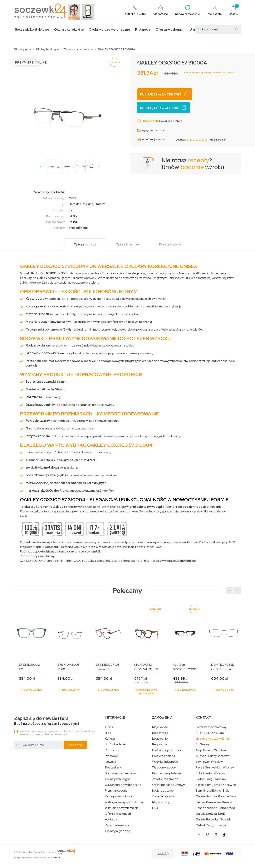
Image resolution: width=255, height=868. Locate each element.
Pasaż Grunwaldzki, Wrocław (215, 768)
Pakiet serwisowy (117, 825)
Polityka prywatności (167, 750)
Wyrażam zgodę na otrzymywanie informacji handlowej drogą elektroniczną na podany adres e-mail (58, 733)
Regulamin (159, 744)
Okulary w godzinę (118, 831)
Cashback (150, 121)
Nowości (111, 762)
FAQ (155, 808)
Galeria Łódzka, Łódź (211, 814)
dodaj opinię (218, 140)
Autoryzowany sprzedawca (124, 802)
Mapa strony (161, 802)
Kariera (110, 739)
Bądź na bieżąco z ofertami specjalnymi (47, 721)
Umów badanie (115, 744)
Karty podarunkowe (119, 796)
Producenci (113, 750)
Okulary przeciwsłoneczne (109, 30)
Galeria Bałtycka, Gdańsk (213, 819)
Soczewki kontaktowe (32, 30)
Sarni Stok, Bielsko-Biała (213, 791)
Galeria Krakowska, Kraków (214, 802)
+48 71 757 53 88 (212, 733)
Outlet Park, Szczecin (211, 825)
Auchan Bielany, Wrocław (213, 756)
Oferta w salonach (170, 30)
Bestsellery (113, 768)
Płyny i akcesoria (116, 791)
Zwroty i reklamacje (165, 779)
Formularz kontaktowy (211, 727)
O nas (109, 727)
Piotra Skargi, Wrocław (211, 779)
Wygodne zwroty (164, 768)
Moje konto (160, 727)
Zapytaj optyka (163, 796)
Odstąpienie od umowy (168, 785)
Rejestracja (160, 733)
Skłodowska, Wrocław (211, 773)
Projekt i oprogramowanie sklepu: (37, 858)
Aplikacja (111, 819)
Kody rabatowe (163, 791)
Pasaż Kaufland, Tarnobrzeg (215, 808)
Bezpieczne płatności (167, 773)
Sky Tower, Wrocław (209, 762)
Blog (108, 733)
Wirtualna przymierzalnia (122, 808)
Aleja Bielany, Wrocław (211, 750)
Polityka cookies (164, 756)
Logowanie (160, 739)
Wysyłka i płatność (165, 762)
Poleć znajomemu (151, 140)
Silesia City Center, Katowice (216, 785)
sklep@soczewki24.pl (215, 739)
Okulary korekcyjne (69, 30)
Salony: (205, 744)
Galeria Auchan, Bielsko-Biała (216, 796)
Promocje (143, 30)
